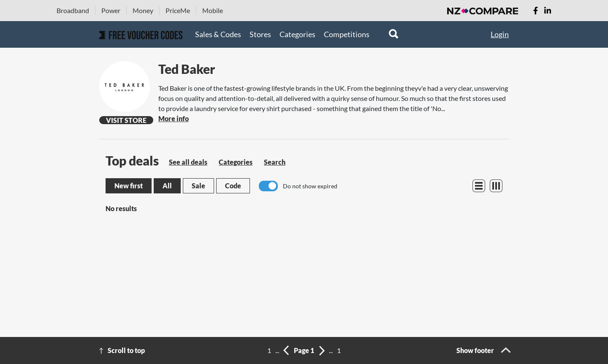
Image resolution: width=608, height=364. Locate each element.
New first (129, 186)
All (167, 186)
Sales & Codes (218, 34)
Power (111, 10)
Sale (198, 186)
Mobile (213, 10)
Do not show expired (310, 186)
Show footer (475, 350)
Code (233, 186)
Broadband (73, 10)
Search (275, 162)
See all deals (188, 162)
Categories (297, 34)
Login (500, 34)
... (277, 350)
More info (174, 118)
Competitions (347, 34)
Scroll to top (126, 350)
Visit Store (126, 120)
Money (143, 10)
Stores (260, 34)
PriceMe (178, 10)
